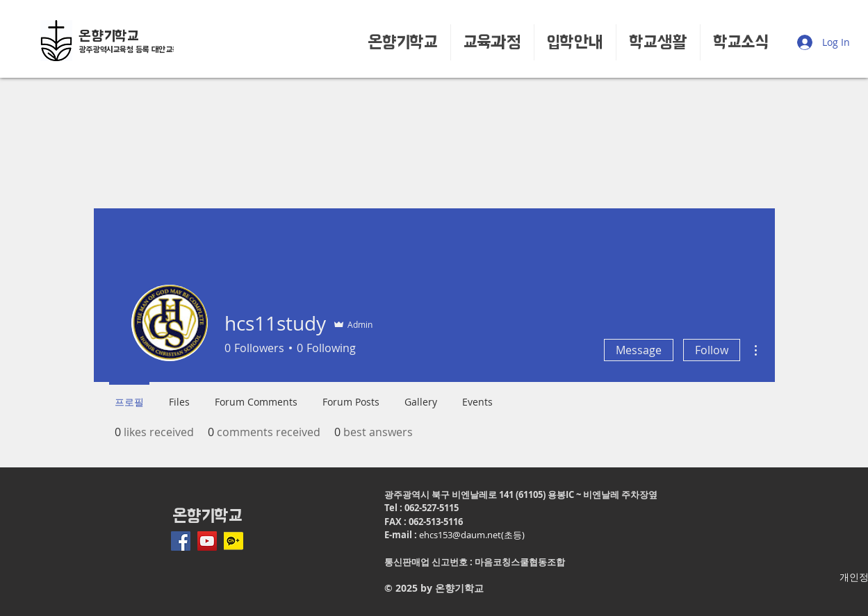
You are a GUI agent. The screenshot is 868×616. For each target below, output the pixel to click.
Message (639, 350)
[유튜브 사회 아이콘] (207, 541)
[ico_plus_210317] (234, 541)
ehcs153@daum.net (460, 535)
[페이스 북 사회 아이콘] (181, 541)
